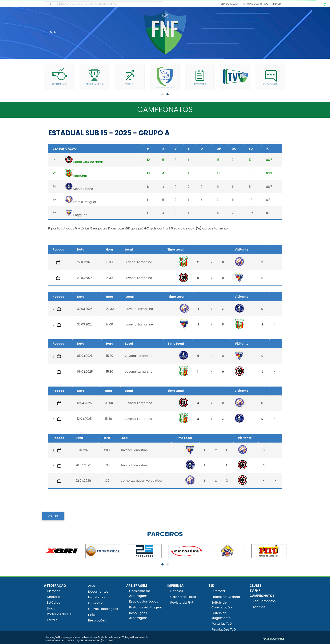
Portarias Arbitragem (146, 607)
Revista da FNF (182, 602)
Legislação (96, 597)
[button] (162, 94)
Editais (52, 620)
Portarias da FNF (60, 614)
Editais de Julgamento (221, 615)
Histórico (54, 591)
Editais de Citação (226, 597)
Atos (91, 586)
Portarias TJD (222, 623)
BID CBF (277, 4)
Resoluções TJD (224, 629)
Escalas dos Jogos (144, 601)
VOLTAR (53, 516)
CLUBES (255, 586)
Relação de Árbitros (255, 4)
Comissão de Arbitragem (140, 593)
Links (92, 615)
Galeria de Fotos (183, 597)
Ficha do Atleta (228, 4)
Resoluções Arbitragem (138, 615)
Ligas (51, 608)
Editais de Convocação (222, 605)
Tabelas (259, 607)
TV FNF (255, 591)
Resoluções (97, 620)
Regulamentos (264, 601)
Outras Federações (103, 609)
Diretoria (54, 597)
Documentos (98, 591)
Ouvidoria (96, 603)
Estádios (53, 602)
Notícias (177, 591)
